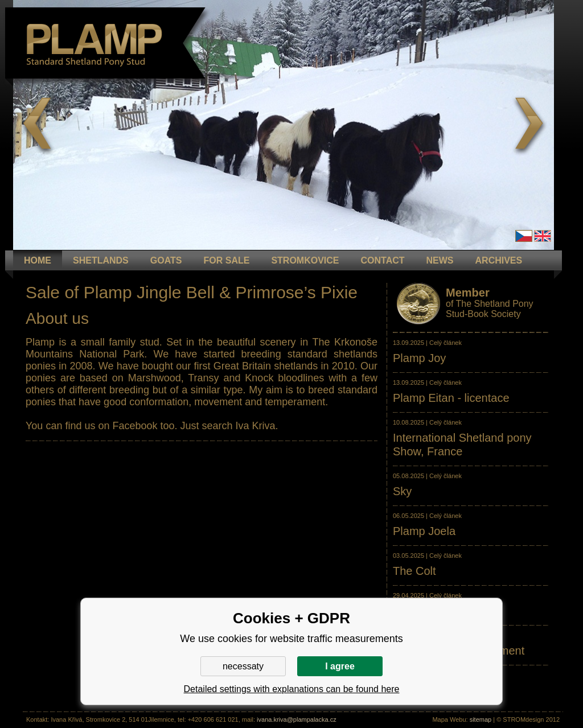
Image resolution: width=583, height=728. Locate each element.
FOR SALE (226, 260)
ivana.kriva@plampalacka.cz (297, 719)
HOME (38, 260)
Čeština (524, 236)
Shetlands (101, 260)
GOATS (166, 260)
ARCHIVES (499, 260)
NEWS (440, 260)
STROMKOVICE (305, 260)
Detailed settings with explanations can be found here (292, 689)
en (543, 236)
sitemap (481, 719)
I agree (340, 666)
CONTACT (383, 260)
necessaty (243, 666)
